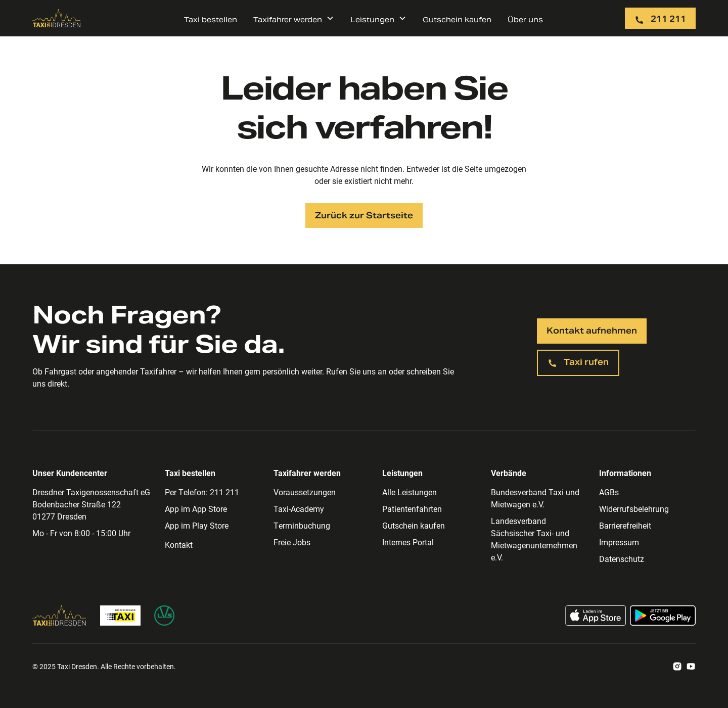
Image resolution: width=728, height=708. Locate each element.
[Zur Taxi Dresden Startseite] (57, 18)
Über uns (525, 20)
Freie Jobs (292, 542)
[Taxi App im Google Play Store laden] (663, 616)
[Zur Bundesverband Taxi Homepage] (120, 616)
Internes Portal (408, 542)
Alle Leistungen (409, 492)
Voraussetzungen (305, 492)
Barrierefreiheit (625, 525)
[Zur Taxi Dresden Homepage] (59, 616)
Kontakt (179, 545)
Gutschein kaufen (457, 20)
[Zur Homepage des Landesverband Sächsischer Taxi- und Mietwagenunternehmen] (164, 616)
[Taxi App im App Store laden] (596, 616)
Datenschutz (622, 559)
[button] (294, 18)
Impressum (619, 542)
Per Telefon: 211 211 (202, 492)
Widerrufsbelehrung (634, 509)
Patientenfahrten (412, 509)
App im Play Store (197, 525)
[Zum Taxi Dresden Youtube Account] (691, 667)
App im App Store (196, 509)
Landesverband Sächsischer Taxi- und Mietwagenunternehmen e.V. (534, 539)
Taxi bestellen (211, 20)
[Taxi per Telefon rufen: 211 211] (660, 18)
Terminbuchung (302, 525)
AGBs (609, 492)
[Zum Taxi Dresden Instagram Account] (677, 667)
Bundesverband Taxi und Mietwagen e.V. (535, 498)
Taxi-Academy (299, 509)
